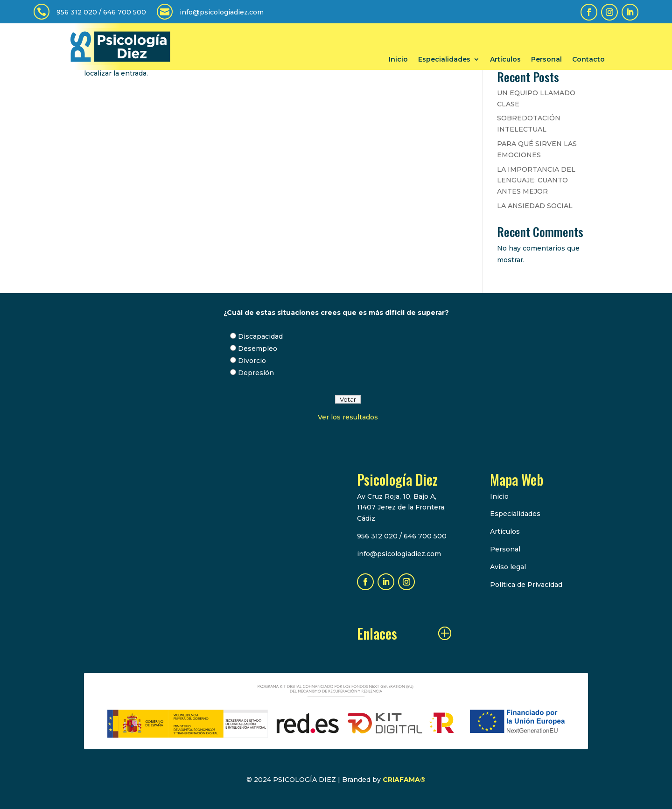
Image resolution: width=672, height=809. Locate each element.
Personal (546, 60)
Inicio (398, 60)
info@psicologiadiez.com (222, 12)
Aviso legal (508, 567)
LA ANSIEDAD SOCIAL (535, 206)
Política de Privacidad (526, 585)
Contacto (588, 60)
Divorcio (252, 361)
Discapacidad (260, 336)
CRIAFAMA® (404, 780)
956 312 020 (77, 12)
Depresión (256, 373)
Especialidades (444, 60)
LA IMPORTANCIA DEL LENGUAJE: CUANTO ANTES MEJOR (536, 181)
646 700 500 (125, 12)
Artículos (505, 60)
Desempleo (258, 349)
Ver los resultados (348, 417)
